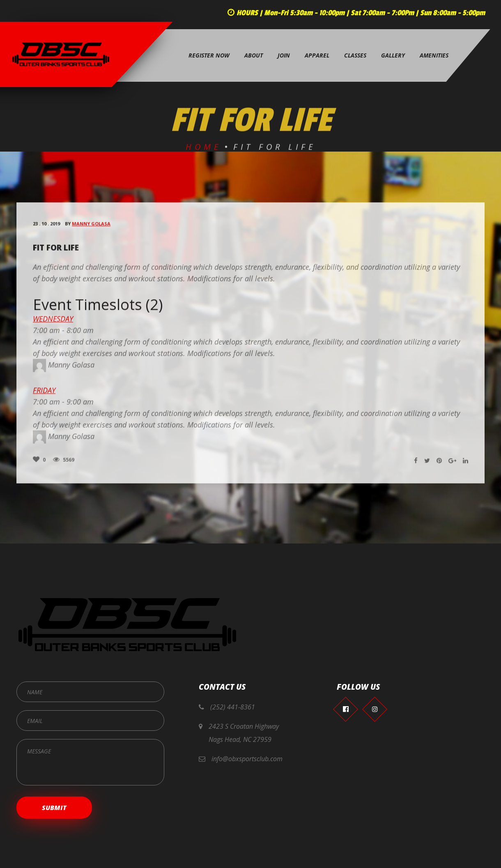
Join (284, 55)
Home (203, 151)
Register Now (209, 55)
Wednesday (53, 322)
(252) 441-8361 (233, 707)
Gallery (393, 55)
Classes (355, 55)
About (254, 55)
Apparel (317, 55)
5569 (64, 463)
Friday (44, 394)
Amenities (434, 55)
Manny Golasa (91, 227)
